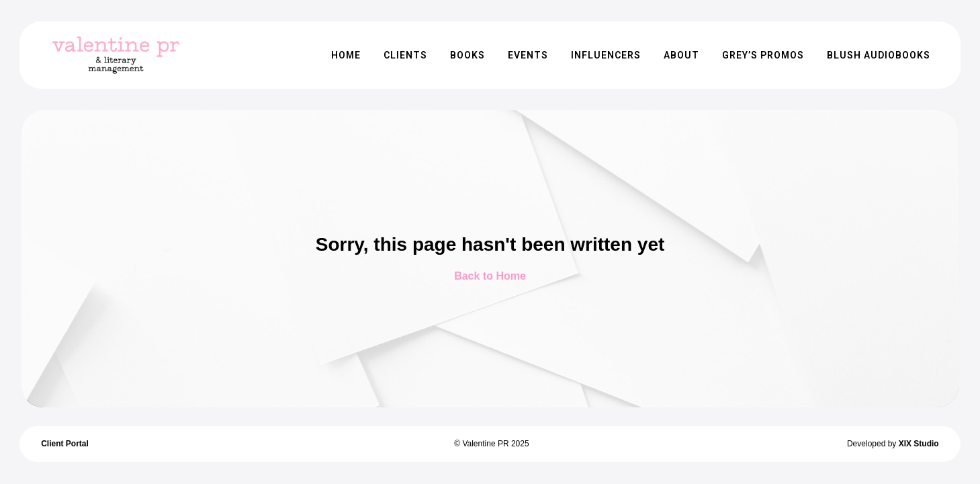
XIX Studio (919, 444)
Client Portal (65, 444)
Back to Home (490, 276)
